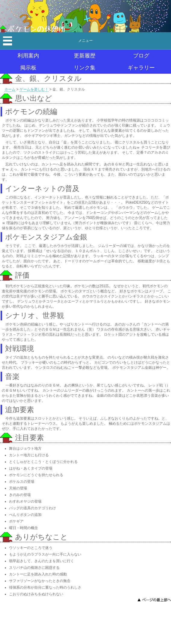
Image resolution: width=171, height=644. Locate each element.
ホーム (10, 89)
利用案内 (28, 56)
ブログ (141, 56)
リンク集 (85, 68)
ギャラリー (141, 68)
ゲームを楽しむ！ (34, 89)
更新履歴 (85, 56)
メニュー (85, 41)
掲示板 (28, 68)
